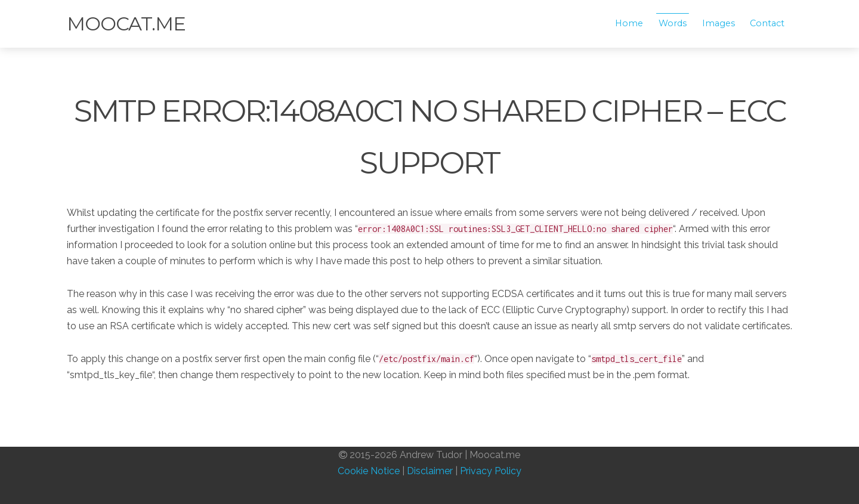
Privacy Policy (491, 471)
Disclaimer (430, 471)
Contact (767, 23)
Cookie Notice (369, 471)
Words (673, 23)
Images (719, 23)
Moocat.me (126, 24)
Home (629, 23)
